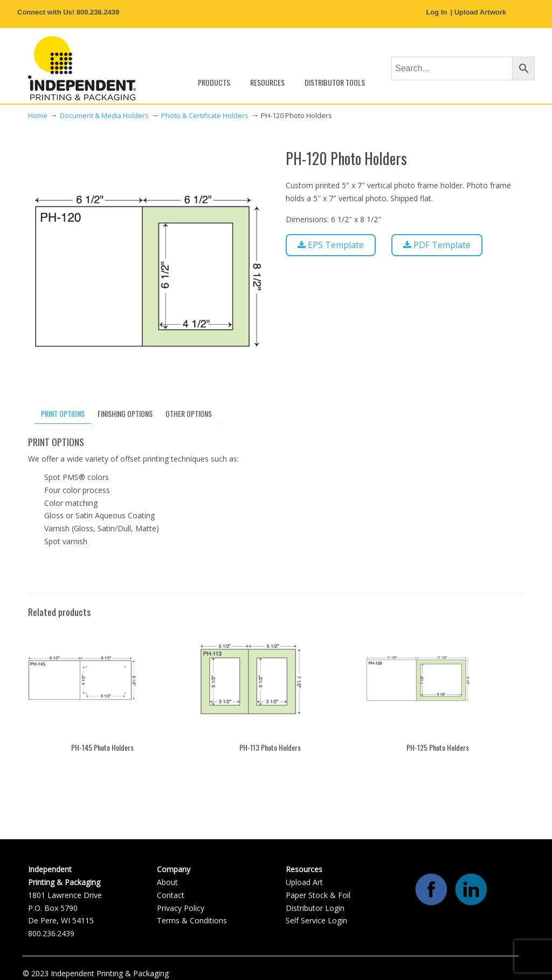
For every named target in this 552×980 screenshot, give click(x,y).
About (167, 882)
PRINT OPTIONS (63, 413)
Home (38, 116)
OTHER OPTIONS (189, 413)
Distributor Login (315, 908)
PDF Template (437, 245)
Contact (171, 895)
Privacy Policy (181, 908)
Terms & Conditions (192, 920)
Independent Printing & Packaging (82, 68)
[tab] (63, 414)
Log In (436, 12)
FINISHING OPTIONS (125, 413)
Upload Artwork (480, 12)
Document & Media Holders (104, 116)
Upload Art (304, 882)
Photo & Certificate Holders (205, 116)
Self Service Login (316, 920)
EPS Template (331, 245)
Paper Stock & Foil (318, 895)
